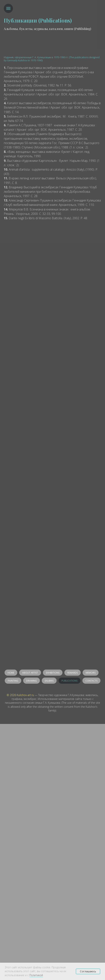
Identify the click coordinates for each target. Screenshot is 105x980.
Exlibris (49, 681)
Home (11, 673)
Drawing (32, 681)
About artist (30, 673)
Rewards (73, 673)
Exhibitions (53, 673)
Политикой (36, 975)
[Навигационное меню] (8, 8)
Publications (69, 681)
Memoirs (91, 673)
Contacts (91, 681)
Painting (13, 681)
